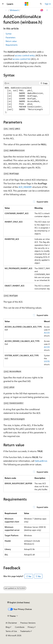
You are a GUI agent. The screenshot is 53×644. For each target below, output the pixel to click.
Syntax (9, 34)
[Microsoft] (27, 4)
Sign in (48, 4)
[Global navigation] (3, 4)
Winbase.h (14, 10)
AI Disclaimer (11, 623)
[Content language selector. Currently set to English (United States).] (19, 603)
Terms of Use (11, 631)
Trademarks (25, 631)
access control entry (25, 55)
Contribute (20, 627)
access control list (21, 59)
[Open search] (41, 4)
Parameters (11, 37)
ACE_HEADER (25, 187)
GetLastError (41, 461)
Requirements (12, 45)
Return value (11, 41)
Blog (8, 627)
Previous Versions (28, 623)
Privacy (31, 627)
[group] (26, 248)
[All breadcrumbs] (6, 10)
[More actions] (47, 10)
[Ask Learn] (42, 10)
